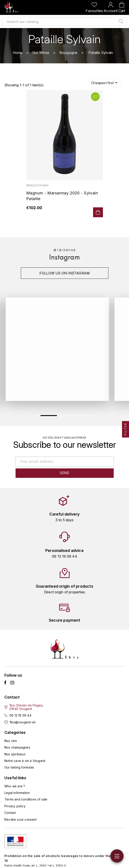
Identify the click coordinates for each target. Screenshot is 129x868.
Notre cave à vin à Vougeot (25, 761)
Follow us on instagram (64, 273)
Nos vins (11, 741)
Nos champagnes (17, 747)
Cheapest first (105, 83)
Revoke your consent (20, 819)
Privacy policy (15, 806)
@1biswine (65, 250)
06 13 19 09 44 (20, 715)
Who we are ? (15, 786)
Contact (10, 813)
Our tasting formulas (19, 767)
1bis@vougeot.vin (23, 722)
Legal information (17, 793)
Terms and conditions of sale (26, 799)
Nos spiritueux (15, 754)
